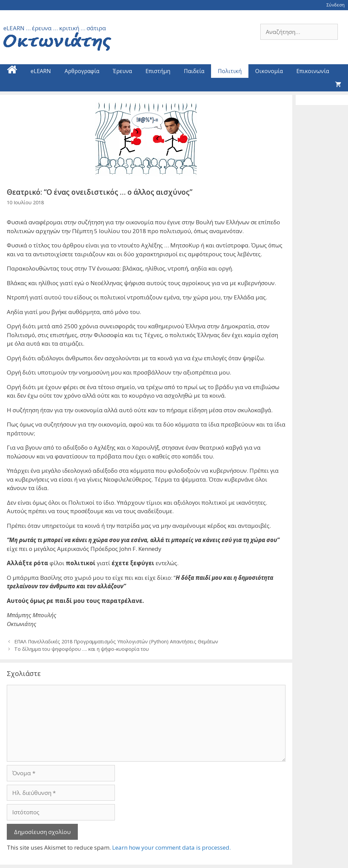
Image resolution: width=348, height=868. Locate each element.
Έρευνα (122, 71)
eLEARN (41, 71)
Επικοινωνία (313, 71)
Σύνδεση (336, 5)
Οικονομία (269, 71)
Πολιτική (230, 71)
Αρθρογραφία (82, 71)
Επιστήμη (158, 71)
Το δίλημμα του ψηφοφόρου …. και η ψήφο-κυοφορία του (82, 649)
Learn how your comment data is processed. (171, 847)
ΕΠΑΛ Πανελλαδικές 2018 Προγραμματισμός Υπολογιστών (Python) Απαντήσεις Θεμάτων (116, 641)
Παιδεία (194, 71)
